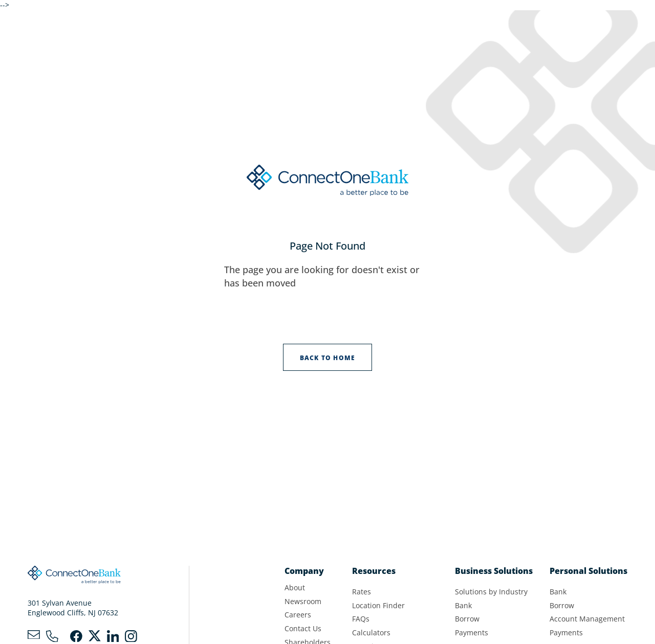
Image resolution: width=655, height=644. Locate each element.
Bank (463, 606)
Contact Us (303, 629)
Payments (472, 633)
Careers (298, 615)
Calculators (371, 633)
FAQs (361, 619)
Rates (362, 592)
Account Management (587, 619)
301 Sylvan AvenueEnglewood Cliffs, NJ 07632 (73, 608)
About (295, 588)
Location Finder (378, 606)
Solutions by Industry (491, 592)
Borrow (467, 619)
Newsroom (303, 602)
